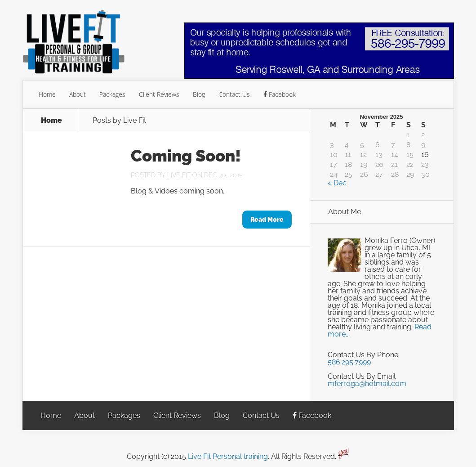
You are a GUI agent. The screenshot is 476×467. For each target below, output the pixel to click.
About (78, 94)
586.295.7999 (349, 362)
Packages (112, 94)
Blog (199, 94)
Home (47, 94)
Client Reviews (159, 94)
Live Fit (179, 175)
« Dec (337, 183)
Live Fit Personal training (228, 456)
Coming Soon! (186, 156)
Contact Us (234, 94)
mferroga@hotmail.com (367, 384)
